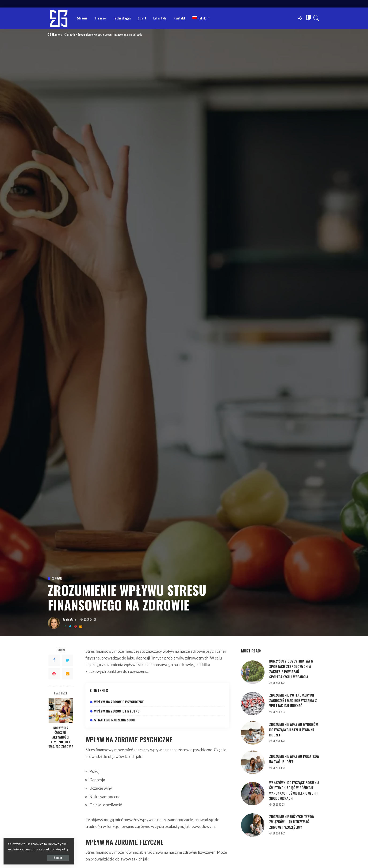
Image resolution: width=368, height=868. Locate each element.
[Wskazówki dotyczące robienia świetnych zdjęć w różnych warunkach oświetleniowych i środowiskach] (253, 794)
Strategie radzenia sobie (115, 720)
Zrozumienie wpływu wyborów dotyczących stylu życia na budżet (293, 730)
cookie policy (59, 849)
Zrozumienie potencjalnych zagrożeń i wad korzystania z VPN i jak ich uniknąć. (293, 700)
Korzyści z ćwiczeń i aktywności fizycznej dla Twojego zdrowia (61, 737)
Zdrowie (57, 578)
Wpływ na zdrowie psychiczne (119, 702)
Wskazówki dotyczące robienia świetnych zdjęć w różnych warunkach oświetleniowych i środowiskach (294, 790)
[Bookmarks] (308, 18)
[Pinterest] (76, 626)
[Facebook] (65, 626)
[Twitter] (70, 626)
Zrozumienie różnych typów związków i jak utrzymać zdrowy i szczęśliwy (292, 822)
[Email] (81, 626)
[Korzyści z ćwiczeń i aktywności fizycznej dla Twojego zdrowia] (61, 711)
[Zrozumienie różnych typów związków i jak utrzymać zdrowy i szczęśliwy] (253, 825)
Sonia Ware (69, 620)
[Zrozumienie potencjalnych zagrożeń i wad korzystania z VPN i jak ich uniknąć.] (253, 704)
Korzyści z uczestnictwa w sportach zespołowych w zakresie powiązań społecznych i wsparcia (291, 669)
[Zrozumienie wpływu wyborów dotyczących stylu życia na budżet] (253, 733)
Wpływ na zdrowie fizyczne (117, 711)
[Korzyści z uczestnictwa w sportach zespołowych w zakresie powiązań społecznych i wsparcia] (253, 672)
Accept (58, 858)
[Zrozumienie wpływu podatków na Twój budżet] (253, 762)
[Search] (316, 18)
